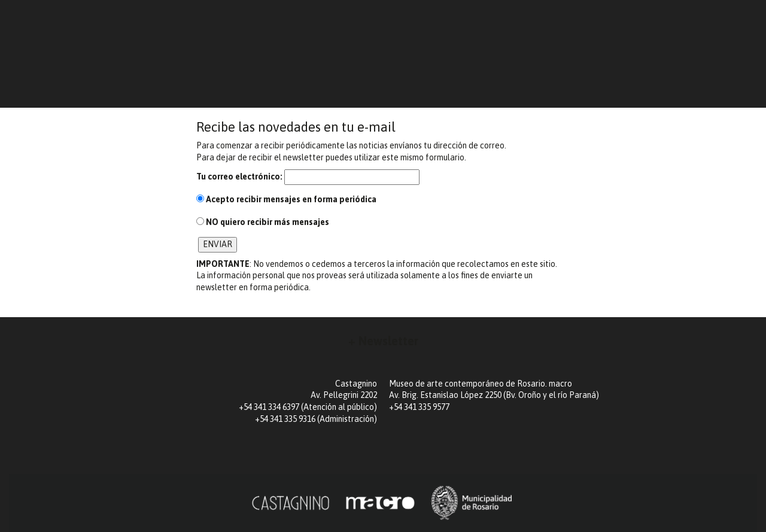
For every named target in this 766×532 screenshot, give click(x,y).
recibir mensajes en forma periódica (286, 199)
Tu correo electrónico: (239, 177)
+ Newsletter (383, 341)
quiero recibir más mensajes (263, 222)
